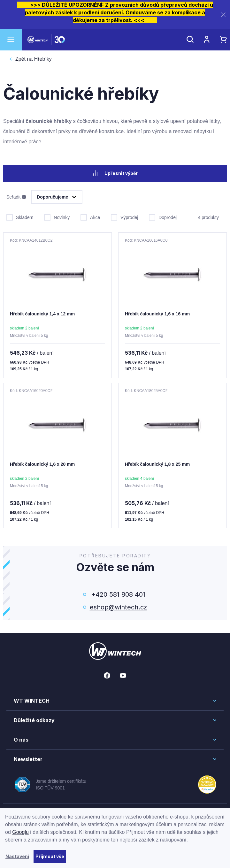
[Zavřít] (223, 15)
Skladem (20, 217)
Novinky (57, 217)
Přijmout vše (50, 856)
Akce (90, 217)
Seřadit (16, 197)
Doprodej (163, 217)
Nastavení (17, 856)
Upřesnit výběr (115, 173)
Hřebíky (34, 59)
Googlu (20, 832)
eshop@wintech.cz (118, 607)
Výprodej (124, 217)
